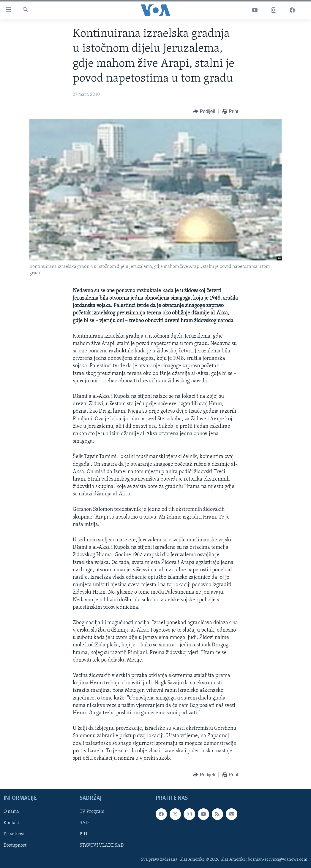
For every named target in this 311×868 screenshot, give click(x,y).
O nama (11, 812)
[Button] (204, 112)
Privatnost (14, 834)
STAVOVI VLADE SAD (102, 846)
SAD (84, 823)
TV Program (92, 812)
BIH (83, 834)
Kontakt (12, 823)
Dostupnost (15, 846)
